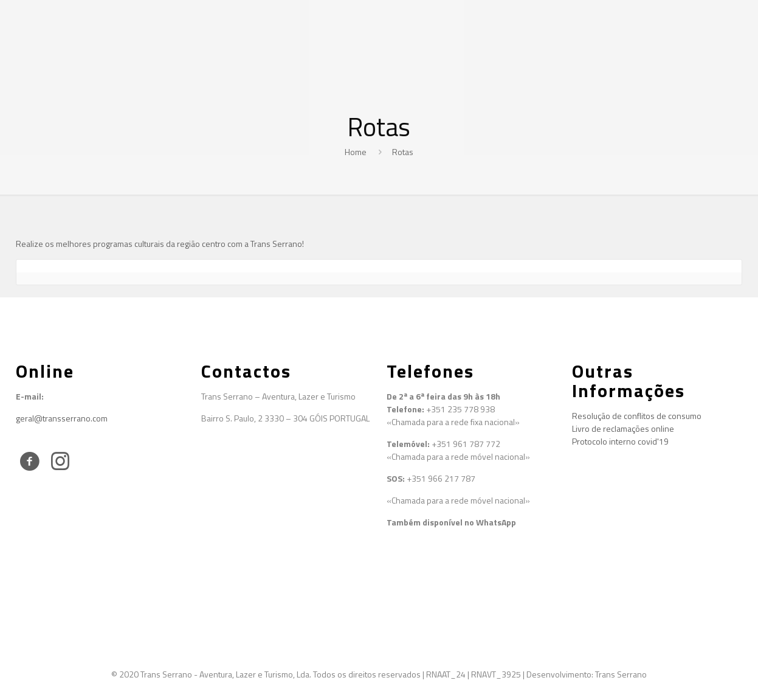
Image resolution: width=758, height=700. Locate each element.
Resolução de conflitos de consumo (637, 416)
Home (356, 152)
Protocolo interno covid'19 (620, 441)
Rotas (403, 152)
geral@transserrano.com (62, 418)
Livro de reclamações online (623, 428)
